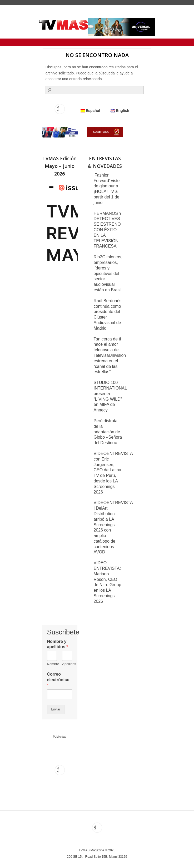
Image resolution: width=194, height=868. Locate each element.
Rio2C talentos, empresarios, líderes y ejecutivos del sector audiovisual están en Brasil (108, 273)
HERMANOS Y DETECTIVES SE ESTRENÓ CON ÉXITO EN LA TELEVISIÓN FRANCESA (108, 230)
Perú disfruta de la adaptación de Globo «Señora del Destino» (108, 432)
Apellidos (67, 664)
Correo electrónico (58, 680)
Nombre (52, 664)
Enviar (56, 709)
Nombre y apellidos (58, 644)
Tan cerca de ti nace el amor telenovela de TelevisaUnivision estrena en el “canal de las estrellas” (110, 355)
